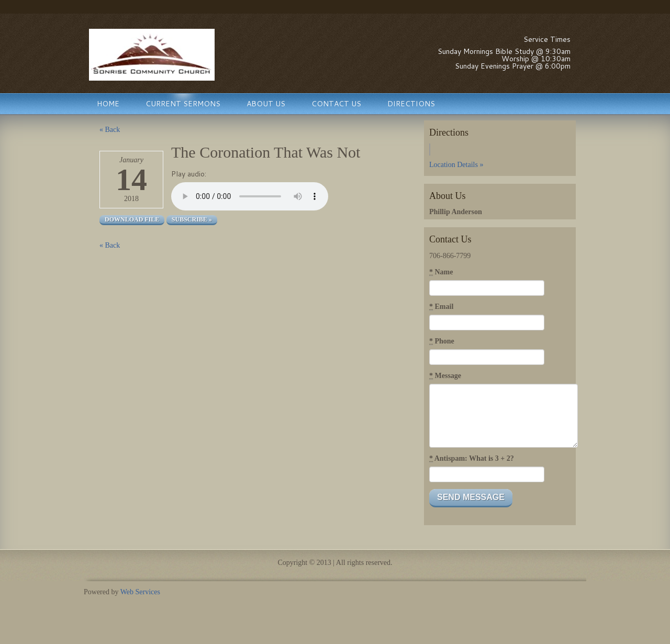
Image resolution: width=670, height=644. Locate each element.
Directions (411, 104)
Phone (442, 341)
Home (108, 104)
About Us (266, 104)
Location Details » (456, 165)
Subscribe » (192, 219)
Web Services (140, 592)
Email (441, 307)
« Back (110, 130)
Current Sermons (183, 104)
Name (441, 272)
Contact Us (336, 104)
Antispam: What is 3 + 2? (472, 459)
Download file (132, 219)
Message (445, 376)
